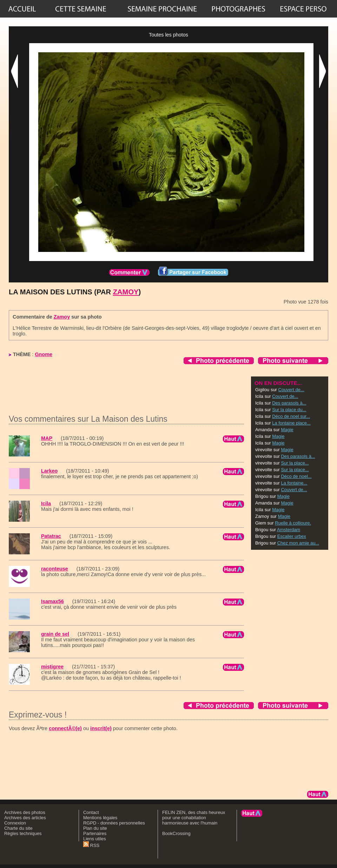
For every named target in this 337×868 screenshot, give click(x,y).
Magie (287, 430)
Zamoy (126, 292)
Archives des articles (25, 818)
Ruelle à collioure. (293, 523)
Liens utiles (95, 839)
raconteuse (55, 569)
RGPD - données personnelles (114, 823)
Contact (91, 812)
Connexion (15, 823)
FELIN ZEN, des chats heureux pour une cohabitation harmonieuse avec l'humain (194, 818)
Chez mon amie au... (298, 543)
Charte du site (18, 828)
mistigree (52, 667)
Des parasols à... (289, 403)
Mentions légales (100, 818)
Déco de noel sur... (291, 416)
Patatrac (51, 536)
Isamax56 (52, 601)
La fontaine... (294, 483)
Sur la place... (295, 463)
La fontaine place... (291, 423)
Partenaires (95, 833)
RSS (91, 845)
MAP (47, 438)
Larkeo (49, 471)
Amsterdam (289, 530)
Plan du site (95, 828)
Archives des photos (25, 812)
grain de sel (55, 634)
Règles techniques (23, 833)
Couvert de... (291, 390)
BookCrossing (176, 833)
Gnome (44, 354)
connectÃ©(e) (65, 728)
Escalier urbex (292, 536)
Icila (46, 503)
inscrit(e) (101, 728)
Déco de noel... (296, 476)
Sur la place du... (289, 410)
